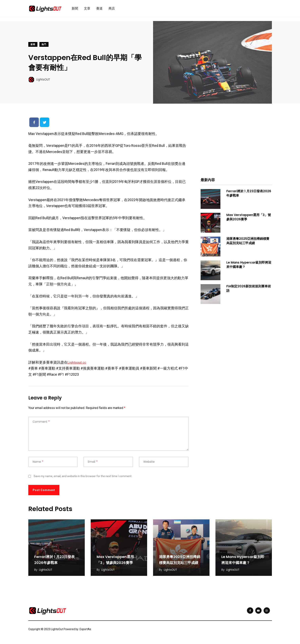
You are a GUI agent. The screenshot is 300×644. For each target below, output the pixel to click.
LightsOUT (46, 571)
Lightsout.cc (77, 364)
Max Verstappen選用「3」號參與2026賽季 (249, 219)
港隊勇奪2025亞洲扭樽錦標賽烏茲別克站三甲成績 (248, 242)
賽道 (99, 9)
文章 (87, 9)
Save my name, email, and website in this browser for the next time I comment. (83, 478)
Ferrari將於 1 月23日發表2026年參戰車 (249, 195)
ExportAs (85, 631)
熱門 (44, 46)
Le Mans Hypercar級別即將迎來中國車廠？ (249, 266)
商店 (112, 9)
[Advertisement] (236, 145)
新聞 (75, 9)
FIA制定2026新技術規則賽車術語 (249, 290)
